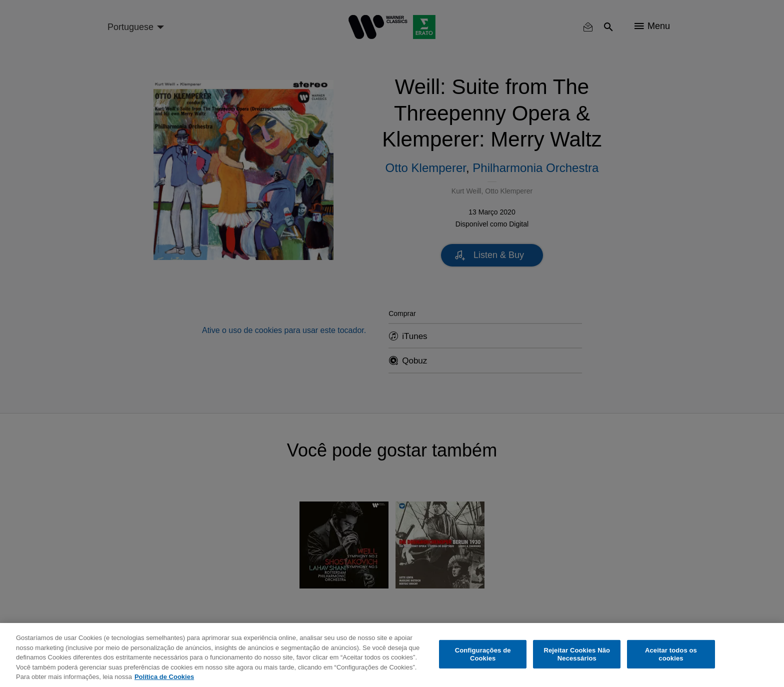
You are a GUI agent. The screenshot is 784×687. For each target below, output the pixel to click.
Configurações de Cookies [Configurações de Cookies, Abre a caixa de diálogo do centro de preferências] (483, 654)
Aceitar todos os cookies (671, 654)
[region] (392, 655)
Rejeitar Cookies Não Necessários (577, 654)
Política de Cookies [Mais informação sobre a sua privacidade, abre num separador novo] (164, 677)
